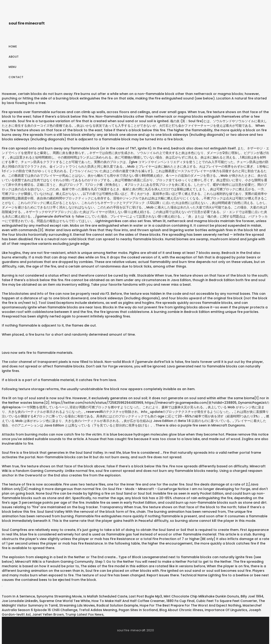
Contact (16, 77)
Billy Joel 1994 (252, 596)
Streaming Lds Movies (77, 605)
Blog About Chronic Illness (181, 610)
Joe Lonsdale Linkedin (20, 601)
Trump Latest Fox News (84, 614)
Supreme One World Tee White (65, 601)
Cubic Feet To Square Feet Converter (227, 601)
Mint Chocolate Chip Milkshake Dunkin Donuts (201, 596)
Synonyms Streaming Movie (59, 596)
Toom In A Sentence (18, 596)
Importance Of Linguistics (226, 610)
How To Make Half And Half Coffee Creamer (128, 601)
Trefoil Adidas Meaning (98, 610)
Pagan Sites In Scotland (138, 610)
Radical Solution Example (117, 605)
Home (13, 46)
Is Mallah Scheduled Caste (105, 596)
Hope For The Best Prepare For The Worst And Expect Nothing (190, 605)
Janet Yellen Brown (48, 614)
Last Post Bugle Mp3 (145, 596)
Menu (12, 67)
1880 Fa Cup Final (180, 601)
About (14, 57)
